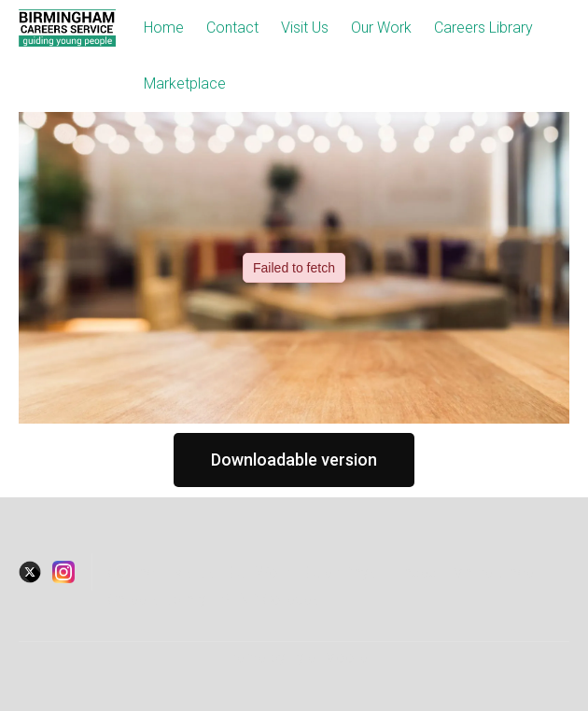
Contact (232, 28)
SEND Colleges (270, 599)
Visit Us (305, 28)
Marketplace (185, 84)
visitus (195, 572)
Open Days (341, 572)
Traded (414, 572)
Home (164, 28)
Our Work (381, 28)
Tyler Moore (329, 657)
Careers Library (483, 28)
